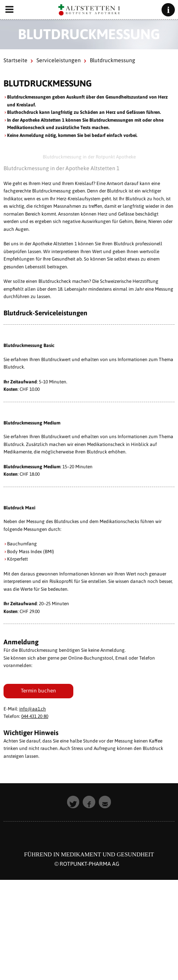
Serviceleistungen (59, 60)
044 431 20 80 (35, 716)
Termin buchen (38, 690)
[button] (73, 802)
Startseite (15, 60)
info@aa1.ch (33, 709)
